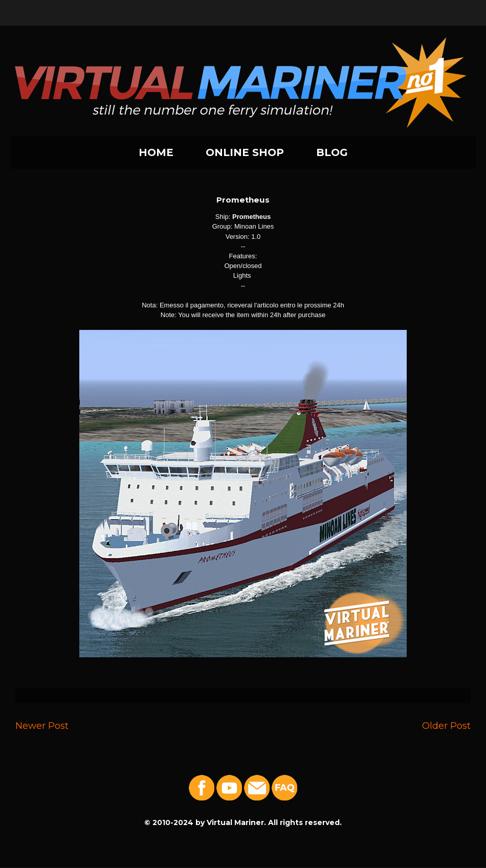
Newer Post (42, 726)
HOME (156, 152)
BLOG (332, 152)
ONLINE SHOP (245, 152)
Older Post (446, 726)
